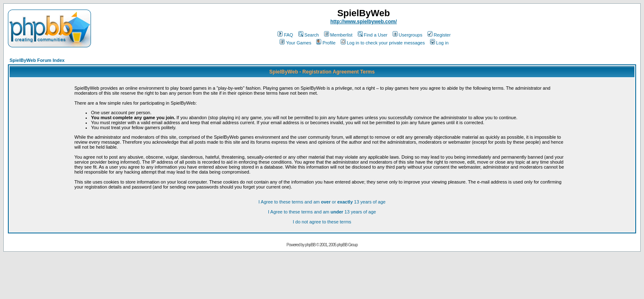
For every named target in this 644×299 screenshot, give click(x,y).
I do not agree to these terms (322, 222)
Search (309, 35)
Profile (326, 43)
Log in (439, 43)
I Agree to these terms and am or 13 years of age (322, 202)
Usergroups (408, 35)
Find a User (373, 35)
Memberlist (338, 35)
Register (439, 35)
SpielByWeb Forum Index (37, 60)
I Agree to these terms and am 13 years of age (322, 212)
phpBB (310, 245)
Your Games (295, 43)
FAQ (285, 35)
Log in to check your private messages (383, 43)
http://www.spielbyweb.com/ (364, 22)
